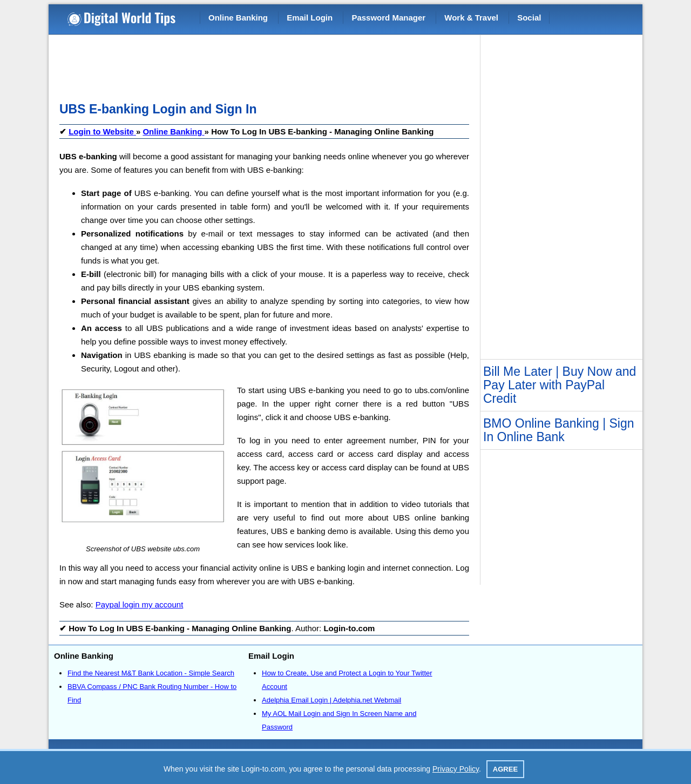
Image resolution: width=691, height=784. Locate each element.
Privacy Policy (456, 769)
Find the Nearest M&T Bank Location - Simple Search (151, 673)
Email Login (310, 18)
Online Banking (238, 18)
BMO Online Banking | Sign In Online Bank (559, 430)
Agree (505, 769)
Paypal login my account (140, 604)
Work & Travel (471, 18)
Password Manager (388, 18)
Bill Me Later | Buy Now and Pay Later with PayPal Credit (560, 385)
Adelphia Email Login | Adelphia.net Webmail (331, 700)
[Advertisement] (256, 65)
